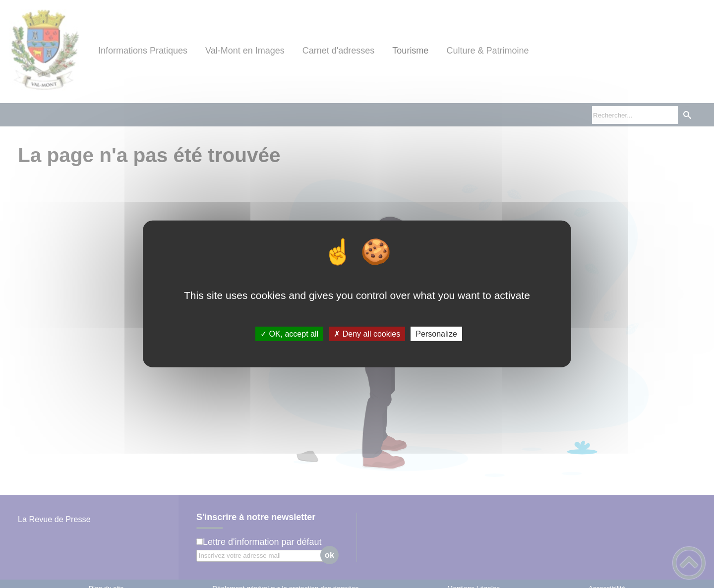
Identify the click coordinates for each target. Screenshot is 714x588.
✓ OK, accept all (289, 334)
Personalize (436, 334)
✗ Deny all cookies (367, 334)
